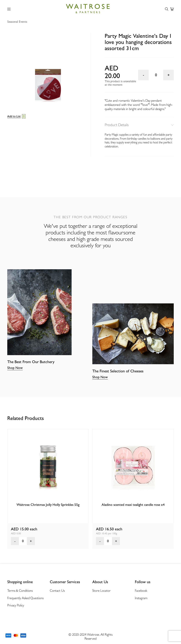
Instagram (141, 598)
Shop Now (15, 368)
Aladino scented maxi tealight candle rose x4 (133, 505)
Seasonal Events (17, 22)
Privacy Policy (16, 605)
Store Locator (101, 591)
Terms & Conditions (20, 591)
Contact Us (57, 591)
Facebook (141, 591)
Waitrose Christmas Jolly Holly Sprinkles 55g (48, 505)
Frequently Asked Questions (25, 598)
